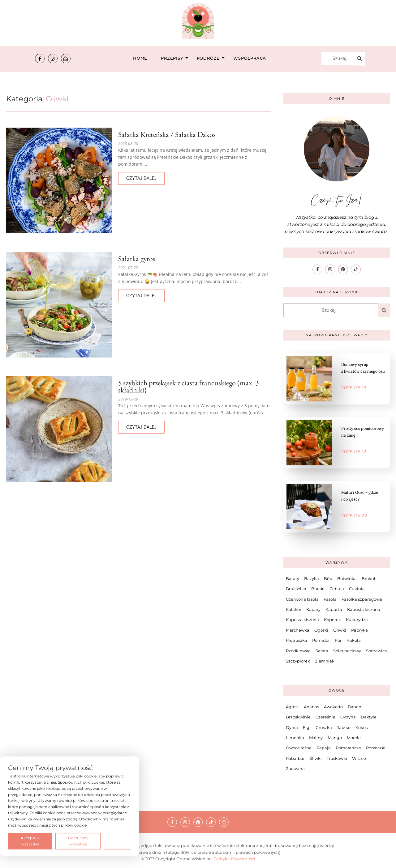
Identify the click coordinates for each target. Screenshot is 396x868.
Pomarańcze (348, 747)
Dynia (292, 727)
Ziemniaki (325, 661)
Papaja (324, 747)
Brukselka (296, 588)
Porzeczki (376, 747)
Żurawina (295, 768)
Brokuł (368, 578)
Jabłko (344, 727)
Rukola (354, 640)
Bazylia (312, 578)
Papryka (359, 629)
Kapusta (334, 609)
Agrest (292, 706)
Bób (328, 578)
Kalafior (294, 609)
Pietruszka (297, 640)
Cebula (337, 588)
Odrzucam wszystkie (78, 841)
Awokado (333, 706)
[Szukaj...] (338, 59)
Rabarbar (295, 758)
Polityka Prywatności (234, 858)
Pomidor (321, 640)
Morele (354, 737)
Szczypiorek (298, 661)
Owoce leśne (299, 747)
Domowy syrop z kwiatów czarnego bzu (363, 367)
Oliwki (340, 629)
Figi (307, 727)
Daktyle (369, 717)
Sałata (322, 650)
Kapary (313, 609)
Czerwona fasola (302, 599)
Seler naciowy (347, 650)
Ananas (311, 706)
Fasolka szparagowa (362, 599)
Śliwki (316, 758)
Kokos (362, 727)
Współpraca (250, 58)
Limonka (295, 737)
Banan (355, 706)
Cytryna (348, 717)
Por (338, 640)
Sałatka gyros (137, 258)
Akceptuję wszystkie (30, 841)
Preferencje (117, 841)
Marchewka (298, 629)
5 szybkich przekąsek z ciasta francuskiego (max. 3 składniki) (191, 386)
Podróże (210, 58)
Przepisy (174, 58)
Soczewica (377, 650)
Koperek (332, 619)
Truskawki (337, 758)
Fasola (330, 599)
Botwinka (347, 578)
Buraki (318, 588)
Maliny (316, 737)
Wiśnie (359, 758)
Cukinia (357, 588)
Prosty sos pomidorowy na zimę (355, 431)
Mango (335, 737)
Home (140, 58)
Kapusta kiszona (364, 609)
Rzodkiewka (298, 650)
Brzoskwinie (298, 717)
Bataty (293, 578)
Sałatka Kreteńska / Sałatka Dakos (168, 134)
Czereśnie (325, 717)
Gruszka (324, 727)
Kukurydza (357, 619)
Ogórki (321, 629)
